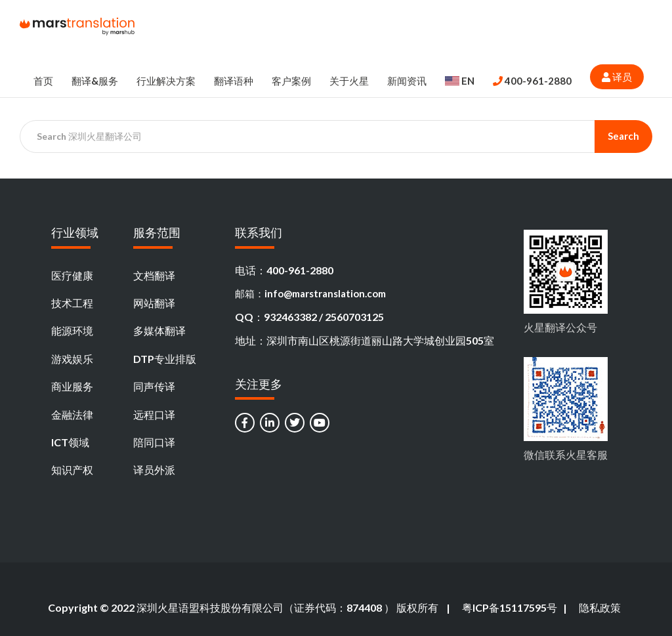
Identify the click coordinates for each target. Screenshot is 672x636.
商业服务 (72, 386)
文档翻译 (154, 275)
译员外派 (154, 470)
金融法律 (72, 414)
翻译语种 (234, 81)
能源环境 (72, 330)
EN (460, 81)
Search (623, 136)
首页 (43, 81)
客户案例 (291, 81)
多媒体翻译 (159, 330)
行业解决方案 (166, 81)
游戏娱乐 (72, 359)
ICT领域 (70, 442)
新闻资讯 (407, 81)
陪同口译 (154, 442)
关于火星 (349, 81)
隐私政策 (600, 607)
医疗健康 (72, 275)
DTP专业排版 (165, 359)
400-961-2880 (532, 81)
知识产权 (72, 470)
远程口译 (154, 414)
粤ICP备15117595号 (510, 607)
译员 (617, 77)
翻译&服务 (95, 81)
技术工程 (72, 303)
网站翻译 (154, 303)
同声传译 (154, 386)
